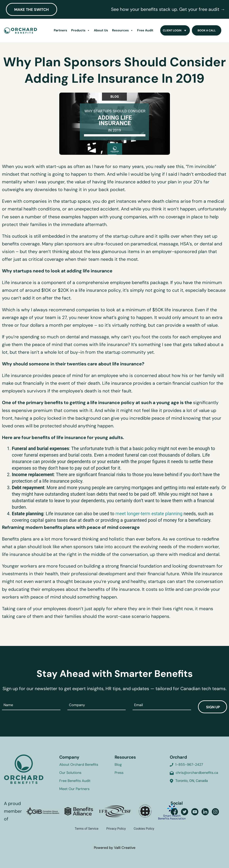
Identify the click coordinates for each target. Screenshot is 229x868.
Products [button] (81, 30)
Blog (118, 765)
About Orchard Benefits (79, 765)
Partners (60, 30)
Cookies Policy (144, 829)
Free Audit (145, 30)
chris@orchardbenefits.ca (197, 773)
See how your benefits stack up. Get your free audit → (168, 9)
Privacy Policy (116, 829)
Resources (123, 30)
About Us (101, 30)
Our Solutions (70, 773)
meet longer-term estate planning (149, 514)
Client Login (175, 30)
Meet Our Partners (74, 789)
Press (119, 773)
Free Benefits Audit (75, 781)
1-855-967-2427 (189, 765)
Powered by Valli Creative (115, 848)
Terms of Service (87, 829)
